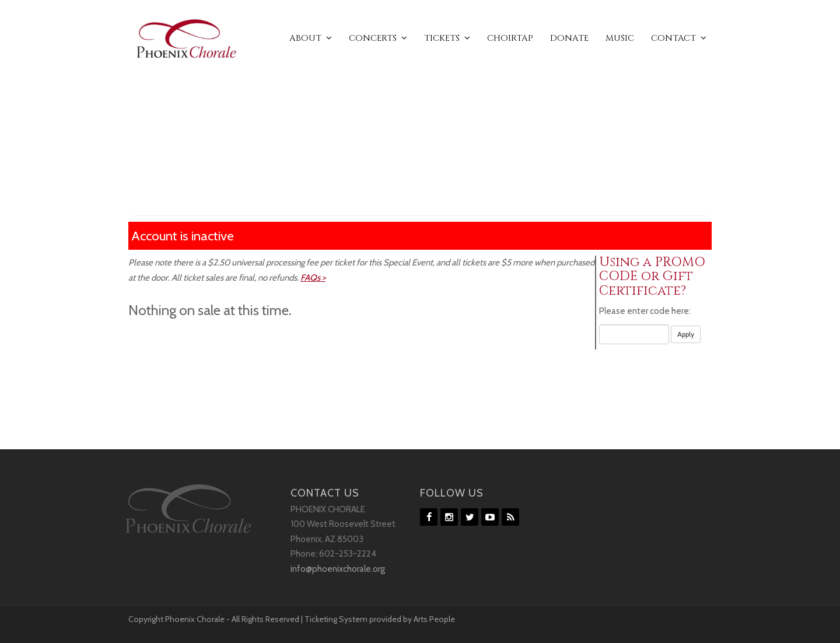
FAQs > (313, 278)
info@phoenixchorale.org (338, 569)
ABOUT (311, 38)
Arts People (434, 619)
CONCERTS (378, 38)
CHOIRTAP (510, 38)
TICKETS (447, 38)
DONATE (569, 38)
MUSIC (620, 38)
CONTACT (679, 38)
